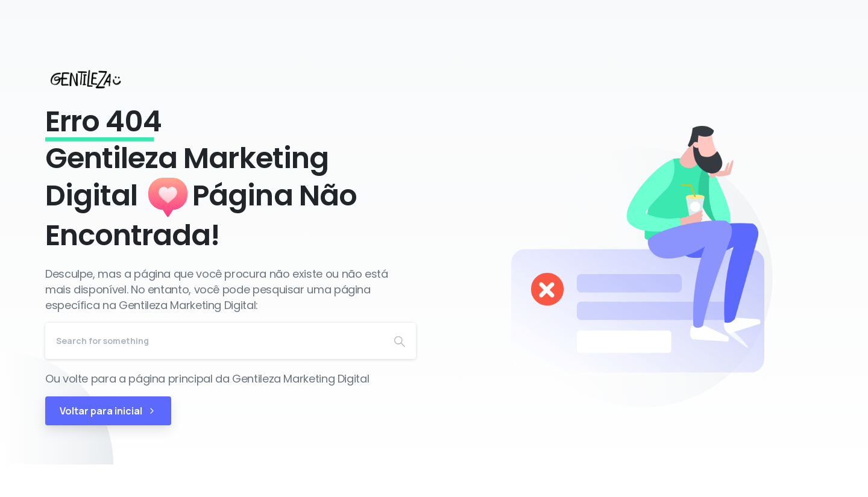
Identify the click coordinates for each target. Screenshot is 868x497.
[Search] (214, 341)
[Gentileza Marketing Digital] (97, 79)
